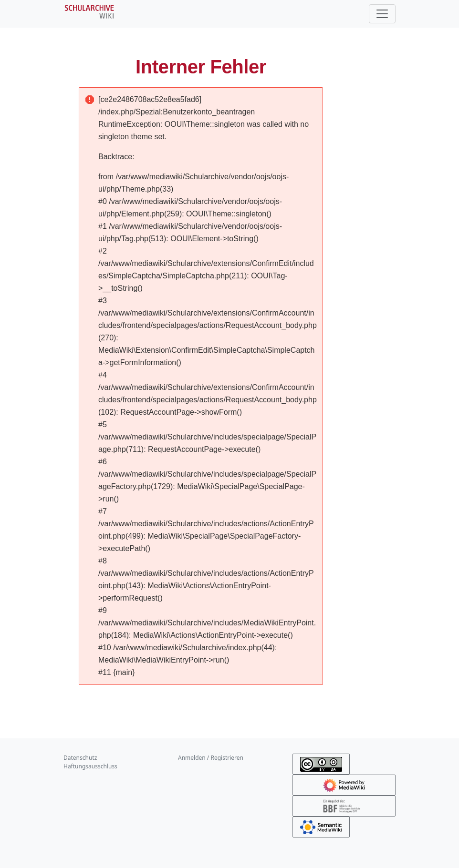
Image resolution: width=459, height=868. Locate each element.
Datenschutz (80, 758)
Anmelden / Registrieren (211, 758)
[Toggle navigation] (382, 14)
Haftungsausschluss (90, 766)
